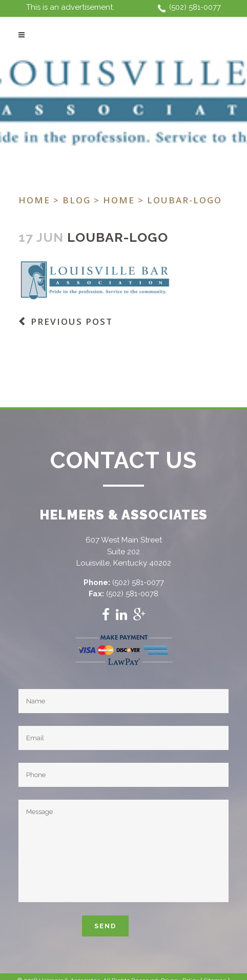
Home (34, 200)
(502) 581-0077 (195, 7)
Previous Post (72, 321)
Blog (77, 200)
